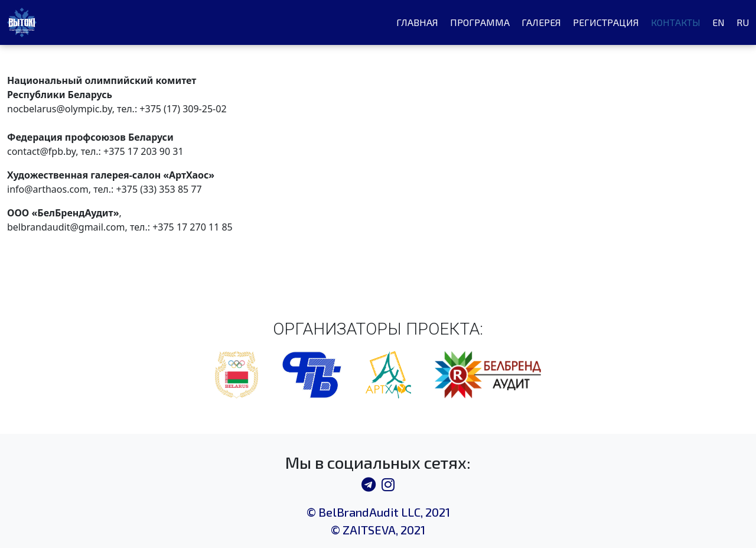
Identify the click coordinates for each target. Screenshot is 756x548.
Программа (480, 22)
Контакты (676, 22)
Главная (417, 22)
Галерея (541, 22)
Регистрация (606, 22)
